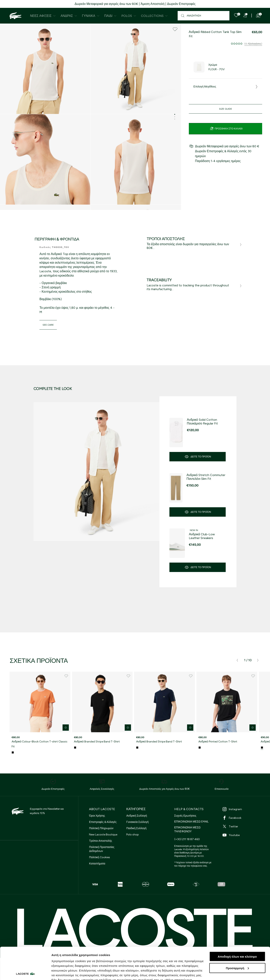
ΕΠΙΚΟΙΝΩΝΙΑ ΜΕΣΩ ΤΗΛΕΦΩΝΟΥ (187, 829)
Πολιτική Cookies (99, 857)
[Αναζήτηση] (203, 16)
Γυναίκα (91, 16)
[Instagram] (242, 809)
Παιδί (110, 16)
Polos (129, 16)
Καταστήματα (97, 864)
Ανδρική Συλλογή (137, 816)
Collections (154, 16)
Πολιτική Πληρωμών (101, 828)
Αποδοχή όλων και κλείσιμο (237, 924)
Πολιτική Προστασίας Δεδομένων (102, 849)
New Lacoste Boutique (103, 835)
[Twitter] (242, 826)
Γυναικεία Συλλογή (137, 822)
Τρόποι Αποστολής (100, 841)
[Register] (245, 15)
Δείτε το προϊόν (198, 457)
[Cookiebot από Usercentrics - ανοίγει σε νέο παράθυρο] (25, 972)
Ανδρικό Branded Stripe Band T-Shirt (97, 742)
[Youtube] (242, 835)
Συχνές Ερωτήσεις (185, 816)
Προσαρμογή (237, 936)
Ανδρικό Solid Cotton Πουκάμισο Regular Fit (202, 422)
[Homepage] (15, 16)
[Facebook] (242, 818)
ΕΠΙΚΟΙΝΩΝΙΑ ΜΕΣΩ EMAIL (191, 822)
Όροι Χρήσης (97, 816)
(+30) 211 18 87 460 (187, 839)
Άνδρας (69, 16)
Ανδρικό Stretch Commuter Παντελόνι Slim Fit (206, 477)
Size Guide (225, 109)
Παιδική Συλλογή (136, 828)
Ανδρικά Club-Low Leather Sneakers (202, 536)
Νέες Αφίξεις (43, 16)
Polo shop (133, 835)
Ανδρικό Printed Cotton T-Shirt (218, 742)
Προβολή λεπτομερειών (68, 972)
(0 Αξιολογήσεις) (253, 44)
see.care (48, 325)
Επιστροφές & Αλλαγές (103, 822)
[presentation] (237, 660)
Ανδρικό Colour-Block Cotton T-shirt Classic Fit (40, 744)
